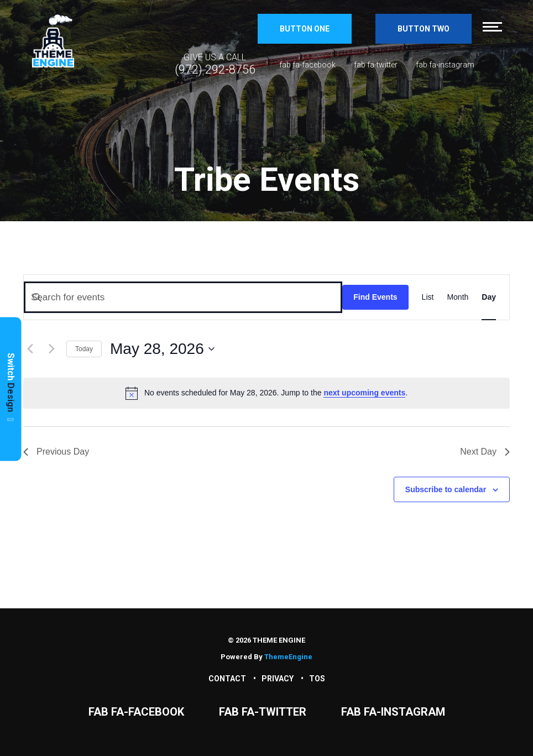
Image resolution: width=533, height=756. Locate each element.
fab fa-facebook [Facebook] (307, 65)
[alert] (266, 393)
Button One (305, 29)
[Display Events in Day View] (489, 297)
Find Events (375, 297)
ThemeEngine (288, 657)
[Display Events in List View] (428, 297)
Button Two (424, 29)
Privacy (278, 679)
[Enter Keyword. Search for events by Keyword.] (183, 297)
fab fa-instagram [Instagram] (445, 65)
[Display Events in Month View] (458, 297)
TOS (317, 679)
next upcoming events (364, 393)
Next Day (485, 452)
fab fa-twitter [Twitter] (376, 65)
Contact (227, 679)
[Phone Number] (215, 64)
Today (84, 349)
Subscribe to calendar (446, 489)
